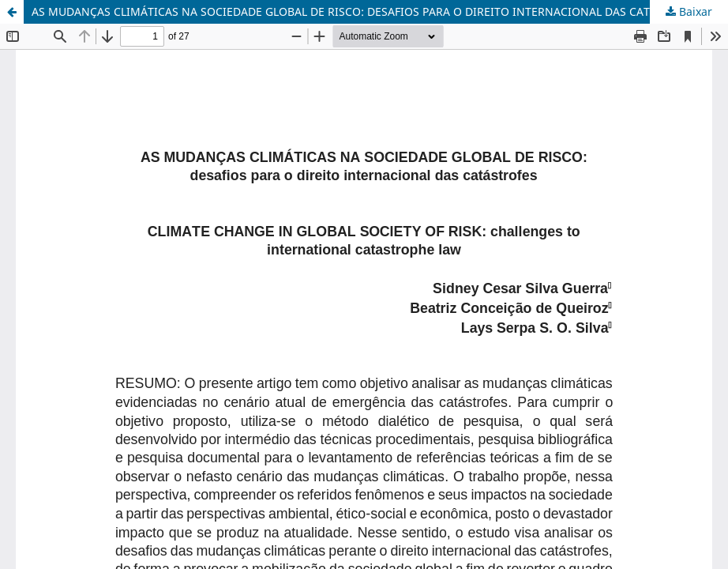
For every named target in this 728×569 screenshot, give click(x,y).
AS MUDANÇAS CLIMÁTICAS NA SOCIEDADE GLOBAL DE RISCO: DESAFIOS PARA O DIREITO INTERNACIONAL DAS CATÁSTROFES (368, 11)
